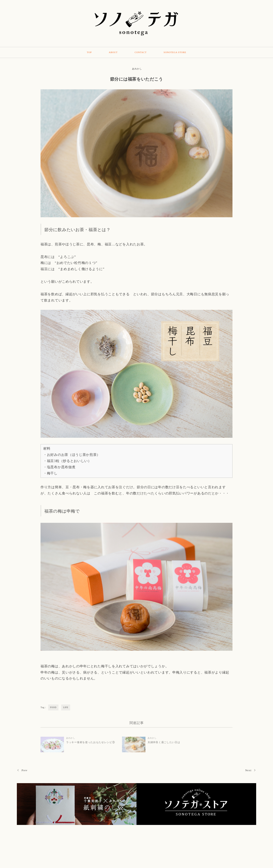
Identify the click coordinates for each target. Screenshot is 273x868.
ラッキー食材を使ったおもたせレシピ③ (91, 744)
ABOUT (113, 52)
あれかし (137, 69)
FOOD (53, 707)
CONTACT (141, 52)
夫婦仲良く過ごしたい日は (164, 744)
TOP (89, 52)
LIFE (66, 707)
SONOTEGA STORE (175, 52)
